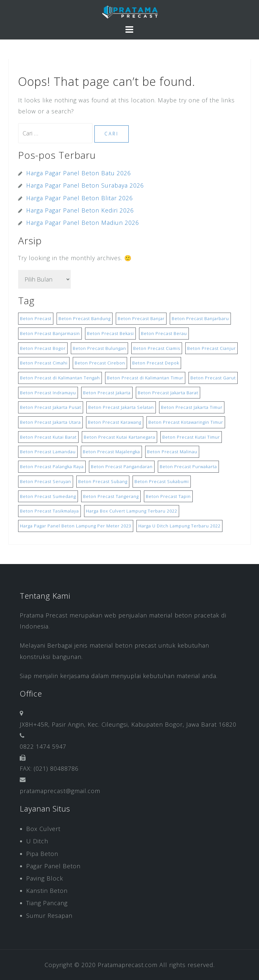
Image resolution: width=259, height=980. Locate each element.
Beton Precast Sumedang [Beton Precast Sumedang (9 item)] (48, 496)
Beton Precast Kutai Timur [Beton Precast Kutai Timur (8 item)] (191, 437)
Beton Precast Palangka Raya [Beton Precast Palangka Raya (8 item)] (52, 467)
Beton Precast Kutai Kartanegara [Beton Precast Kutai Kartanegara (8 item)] (119, 437)
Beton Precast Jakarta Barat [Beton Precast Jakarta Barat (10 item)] (168, 393)
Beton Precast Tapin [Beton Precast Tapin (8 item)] (168, 496)
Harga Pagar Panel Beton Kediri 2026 (80, 210)
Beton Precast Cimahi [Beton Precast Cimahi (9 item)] (44, 363)
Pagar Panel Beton (53, 866)
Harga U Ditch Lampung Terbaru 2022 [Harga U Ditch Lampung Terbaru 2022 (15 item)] (179, 526)
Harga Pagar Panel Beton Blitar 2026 (80, 198)
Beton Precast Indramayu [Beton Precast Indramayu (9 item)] (48, 393)
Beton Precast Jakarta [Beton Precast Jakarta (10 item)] (107, 393)
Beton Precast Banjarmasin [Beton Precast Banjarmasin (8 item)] (50, 333)
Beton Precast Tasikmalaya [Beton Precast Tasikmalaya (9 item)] (49, 511)
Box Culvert (43, 829)
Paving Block (45, 878)
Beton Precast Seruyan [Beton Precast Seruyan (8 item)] (46, 481)
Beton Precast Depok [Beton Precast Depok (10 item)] (156, 363)
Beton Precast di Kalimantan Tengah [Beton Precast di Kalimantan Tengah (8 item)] (60, 378)
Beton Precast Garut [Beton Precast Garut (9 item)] (213, 378)
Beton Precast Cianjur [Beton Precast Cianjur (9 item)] (211, 348)
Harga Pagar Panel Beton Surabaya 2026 (85, 185)
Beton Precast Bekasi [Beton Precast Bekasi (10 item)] (110, 333)
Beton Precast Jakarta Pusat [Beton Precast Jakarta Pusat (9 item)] (51, 407)
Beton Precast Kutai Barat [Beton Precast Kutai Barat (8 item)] (48, 437)
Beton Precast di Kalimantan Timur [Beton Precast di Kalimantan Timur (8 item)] (145, 378)
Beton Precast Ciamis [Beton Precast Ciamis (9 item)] (157, 348)
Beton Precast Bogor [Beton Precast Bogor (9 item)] (43, 348)
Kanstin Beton (47, 891)
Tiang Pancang (47, 903)
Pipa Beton (42, 854)
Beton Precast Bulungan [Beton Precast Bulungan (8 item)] (99, 348)
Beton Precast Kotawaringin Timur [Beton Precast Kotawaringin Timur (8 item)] (186, 422)
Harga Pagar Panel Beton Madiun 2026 (83, 223)
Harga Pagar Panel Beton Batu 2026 (79, 173)
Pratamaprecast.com (128, 965)
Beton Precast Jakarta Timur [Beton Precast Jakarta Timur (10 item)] (192, 407)
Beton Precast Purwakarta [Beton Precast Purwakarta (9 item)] (188, 467)
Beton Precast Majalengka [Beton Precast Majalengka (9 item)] (111, 452)
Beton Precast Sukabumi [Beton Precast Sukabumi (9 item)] (162, 481)
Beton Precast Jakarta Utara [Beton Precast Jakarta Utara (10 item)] (50, 422)
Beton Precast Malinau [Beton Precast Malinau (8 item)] (172, 452)
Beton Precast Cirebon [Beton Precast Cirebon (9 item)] (100, 363)
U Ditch (37, 841)
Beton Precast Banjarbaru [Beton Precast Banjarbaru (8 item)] (200, 318)
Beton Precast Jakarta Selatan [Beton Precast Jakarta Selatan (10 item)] (121, 407)
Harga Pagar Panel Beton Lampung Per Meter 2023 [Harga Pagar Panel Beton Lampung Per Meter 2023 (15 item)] (76, 526)
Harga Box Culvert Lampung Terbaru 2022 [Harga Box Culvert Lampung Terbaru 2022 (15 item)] (132, 511)
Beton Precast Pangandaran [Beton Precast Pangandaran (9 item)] (122, 467)
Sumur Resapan (49, 916)
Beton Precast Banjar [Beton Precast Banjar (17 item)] (141, 318)
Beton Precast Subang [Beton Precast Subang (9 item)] (103, 481)
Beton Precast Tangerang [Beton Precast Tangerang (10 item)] (111, 496)
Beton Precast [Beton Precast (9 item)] (36, 318)
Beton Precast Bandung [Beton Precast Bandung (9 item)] (85, 318)
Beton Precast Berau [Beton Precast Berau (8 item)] (164, 333)
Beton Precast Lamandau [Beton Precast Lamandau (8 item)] (48, 452)
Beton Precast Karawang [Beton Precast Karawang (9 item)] (115, 422)
